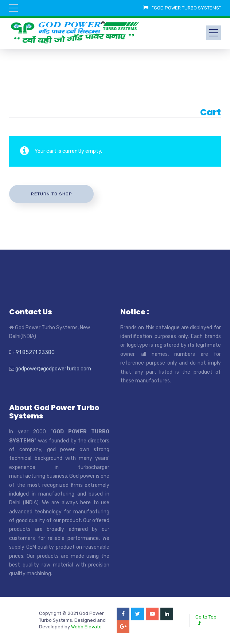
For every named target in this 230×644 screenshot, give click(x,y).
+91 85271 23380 (34, 352)
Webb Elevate (86, 627)
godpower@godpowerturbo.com (53, 369)
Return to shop (51, 194)
